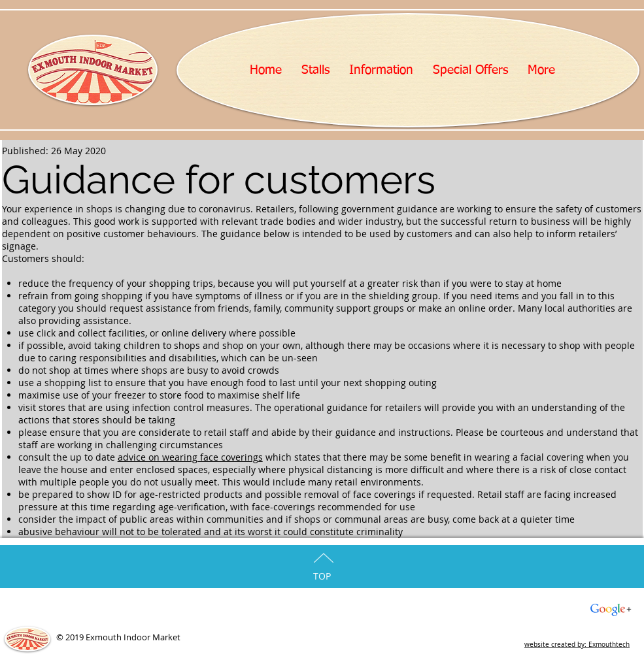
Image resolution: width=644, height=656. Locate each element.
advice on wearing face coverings (190, 457)
